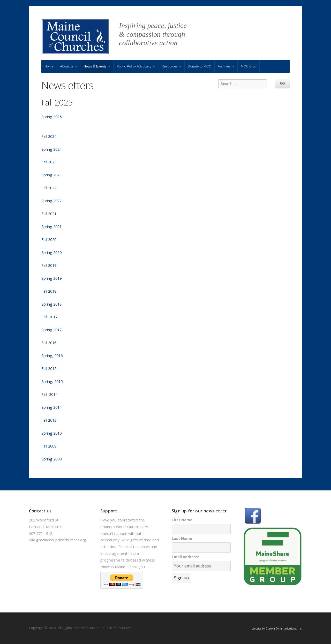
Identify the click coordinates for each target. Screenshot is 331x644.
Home (49, 66)
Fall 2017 (49, 317)
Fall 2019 (49, 265)
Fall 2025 (57, 102)
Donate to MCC (200, 66)
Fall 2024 (49, 136)
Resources (170, 66)
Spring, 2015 (52, 381)
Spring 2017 (51, 330)
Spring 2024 (51, 149)
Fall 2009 (49, 446)
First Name (182, 520)
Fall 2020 (49, 240)
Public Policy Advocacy (134, 66)
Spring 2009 (51, 459)
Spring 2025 (51, 117)
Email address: (185, 557)
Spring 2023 (51, 175)
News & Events (95, 66)
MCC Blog (249, 66)
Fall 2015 (49, 369)
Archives (224, 66)
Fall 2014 (49, 394)
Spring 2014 (51, 407)
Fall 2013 (49, 420)
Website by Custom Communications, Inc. (277, 628)
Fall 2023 (49, 162)
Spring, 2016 (52, 356)
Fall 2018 (49, 291)
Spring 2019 (51, 278)
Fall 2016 (49, 343)
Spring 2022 (51, 201)
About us (67, 66)
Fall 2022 (49, 188)
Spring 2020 (51, 252)
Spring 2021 (51, 227)
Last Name (182, 538)
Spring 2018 (51, 304)
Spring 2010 (51, 433)
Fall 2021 (49, 214)
